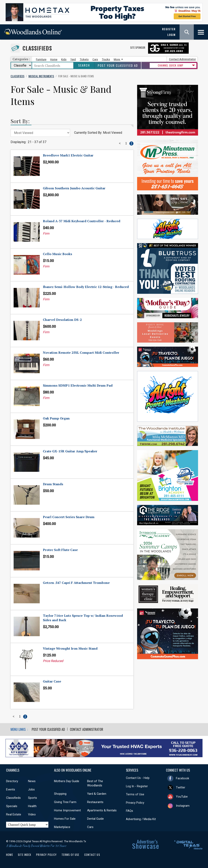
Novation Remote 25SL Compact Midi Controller (81, 353)
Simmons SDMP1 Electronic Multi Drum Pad (78, 385)
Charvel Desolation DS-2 (62, 320)
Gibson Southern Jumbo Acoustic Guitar (74, 188)
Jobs (31, 789)
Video (32, 814)
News (32, 781)
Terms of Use (135, 794)
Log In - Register (137, 786)
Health (32, 806)
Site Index (25, 855)
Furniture (41, 59)
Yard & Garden (97, 794)
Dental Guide (95, 819)
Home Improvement (67, 810)
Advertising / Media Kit (141, 819)
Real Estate (14, 814)
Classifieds (37, 48)
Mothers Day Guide (67, 781)
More (118, 59)
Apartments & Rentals (102, 810)
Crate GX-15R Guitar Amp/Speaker (70, 451)
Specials (12, 806)
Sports (32, 798)
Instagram (183, 805)
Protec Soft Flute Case (60, 550)
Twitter (181, 787)
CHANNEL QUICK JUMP (171, 65)
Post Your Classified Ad (118, 65)
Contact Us (92, 855)
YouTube (182, 796)
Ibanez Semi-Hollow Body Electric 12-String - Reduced (86, 287)
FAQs (129, 811)
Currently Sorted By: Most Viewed (98, 133)
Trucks (106, 59)
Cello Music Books (57, 254)
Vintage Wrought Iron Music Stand (70, 648)
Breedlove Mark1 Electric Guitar (68, 155)
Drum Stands (53, 484)
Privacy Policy (135, 802)
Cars (95, 59)
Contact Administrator (182, 59)
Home (54, 59)
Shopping (60, 794)
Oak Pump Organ (56, 418)
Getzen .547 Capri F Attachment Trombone (76, 583)
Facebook (183, 778)
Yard (73, 59)
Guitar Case (52, 681)
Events (11, 789)
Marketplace (62, 827)
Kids (64, 59)
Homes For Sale (65, 819)
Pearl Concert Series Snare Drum (69, 517)
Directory (12, 781)
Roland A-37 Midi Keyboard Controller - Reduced (82, 221)
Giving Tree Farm (65, 802)
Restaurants (95, 802)
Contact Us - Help (138, 778)
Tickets (84, 59)
